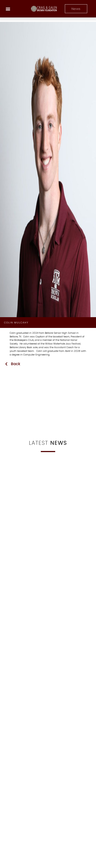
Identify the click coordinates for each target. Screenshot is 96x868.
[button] (8, 9)
